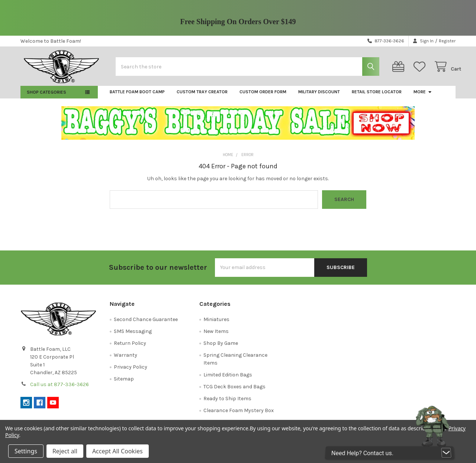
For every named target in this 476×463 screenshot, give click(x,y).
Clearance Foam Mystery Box (239, 415)
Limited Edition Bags (228, 379)
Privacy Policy (131, 371)
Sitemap (124, 383)
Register (447, 41)
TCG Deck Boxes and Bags (234, 391)
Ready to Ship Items (227, 403)
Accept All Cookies (118, 451)
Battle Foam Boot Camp (137, 96)
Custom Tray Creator (202, 96)
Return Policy (130, 347)
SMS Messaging (133, 335)
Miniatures (216, 323)
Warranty (126, 359)
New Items (216, 335)
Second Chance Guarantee (146, 323)
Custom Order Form (263, 96)
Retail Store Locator (377, 96)
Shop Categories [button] (46, 96)
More (423, 96)
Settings (26, 451)
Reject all (65, 451)
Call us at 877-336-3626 (59, 388)
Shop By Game (221, 347)
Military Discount (319, 96)
